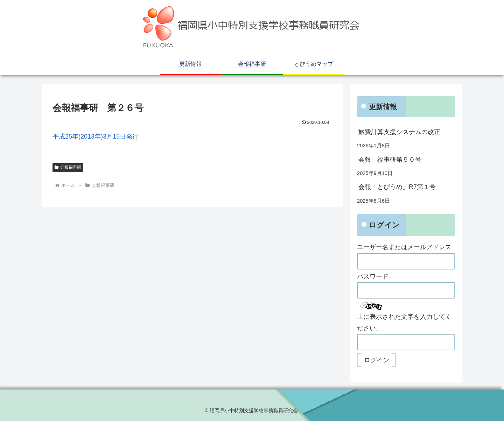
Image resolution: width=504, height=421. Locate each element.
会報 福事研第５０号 (390, 160)
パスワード (373, 276)
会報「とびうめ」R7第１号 (397, 187)
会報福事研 (68, 167)
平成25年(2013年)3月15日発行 (96, 136)
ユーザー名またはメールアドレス (404, 247)
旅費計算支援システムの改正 (399, 132)
